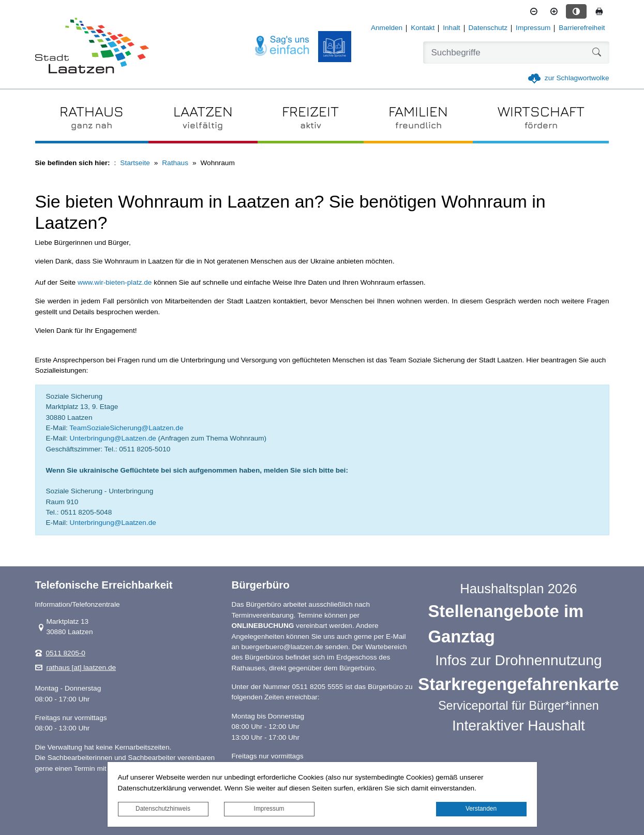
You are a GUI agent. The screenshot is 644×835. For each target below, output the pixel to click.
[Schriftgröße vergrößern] (554, 11)
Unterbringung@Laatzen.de (113, 438)
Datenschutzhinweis (163, 809)
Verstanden (481, 809)
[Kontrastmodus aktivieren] (576, 11)
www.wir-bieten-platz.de (115, 282)
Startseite (135, 163)
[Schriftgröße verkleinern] (534, 11)
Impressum (269, 809)
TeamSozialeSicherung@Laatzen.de (126, 428)
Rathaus (175, 163)
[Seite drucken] (599, 11)
